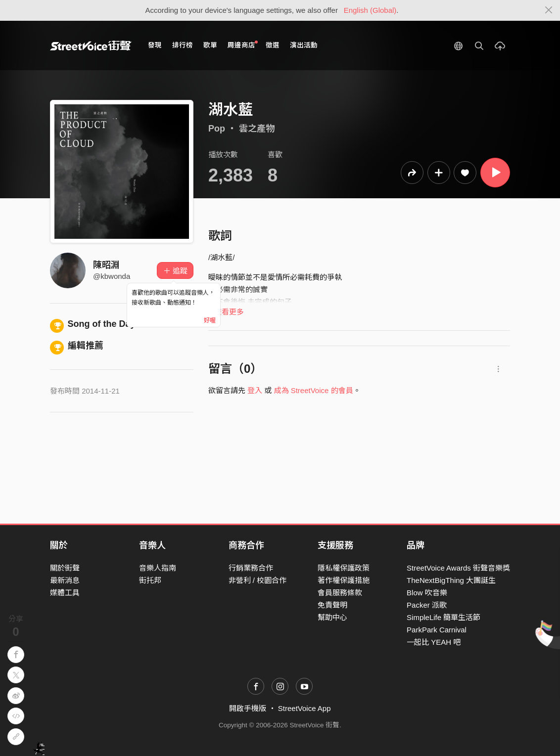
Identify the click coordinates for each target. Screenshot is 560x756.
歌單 (210, 45)
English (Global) (370, 10)
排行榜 (183, 45)
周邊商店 (243, 45)
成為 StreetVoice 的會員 (314, 390)
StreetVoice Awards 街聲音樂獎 (458, 568)
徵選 (273, 45)
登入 (255, 390)
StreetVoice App (304, 708)
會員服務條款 (340, 593)
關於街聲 (65, 568)
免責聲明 (332, 605)
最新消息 (65, 580)
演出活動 (304, 45)
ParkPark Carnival (437, 630)
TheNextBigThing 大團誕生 (451, 580)
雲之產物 (257, 129)
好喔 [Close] (210, 320)
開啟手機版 (248, 708)
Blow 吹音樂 (427, 593)
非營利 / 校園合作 (258, 580)
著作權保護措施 (344, 580)
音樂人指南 (158, 568)
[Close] (549, 10)
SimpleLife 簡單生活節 (443, 617)
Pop (217, 129)
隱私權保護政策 (344, 568)
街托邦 (150, 580)
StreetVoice (91, 45)
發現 (155, 45)
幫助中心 (332, 617)
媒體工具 (65, 593)
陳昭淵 (106, 265)
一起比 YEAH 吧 (434, 642)
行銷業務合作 (251, 568)
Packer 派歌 (427, 605)
